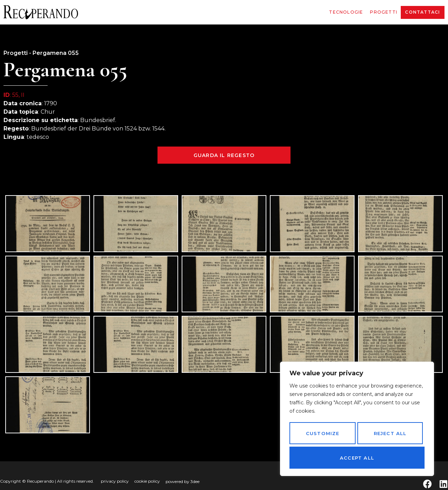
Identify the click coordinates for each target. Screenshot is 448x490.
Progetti (384, 12)
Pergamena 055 (56, 53)
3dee (195, 481)
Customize (322, 436)
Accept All (357, 458)
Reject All (389, 436)
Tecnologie (346, 12)
